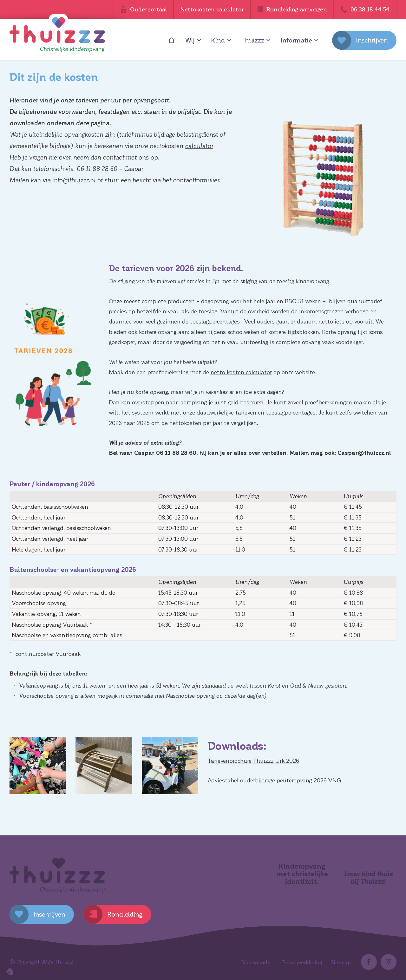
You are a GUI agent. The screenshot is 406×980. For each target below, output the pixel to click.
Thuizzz (253, 40)
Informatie (296, 40)
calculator (199, 146)
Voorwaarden (258, 962)
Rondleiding (125, 914)
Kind (218, 40)
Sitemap (341, 962)
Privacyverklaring (302, 962)
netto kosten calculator (241, 372)
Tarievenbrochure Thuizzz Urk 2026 (253, 761)
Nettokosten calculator (212, 10)
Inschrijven (372, 40)
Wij (190, 40)
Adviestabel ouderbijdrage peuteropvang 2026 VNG (274, 781)
